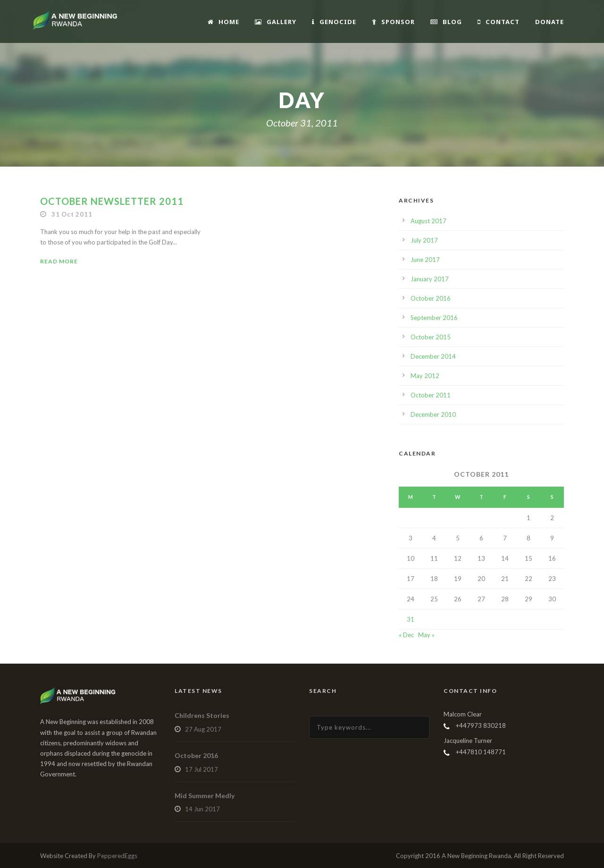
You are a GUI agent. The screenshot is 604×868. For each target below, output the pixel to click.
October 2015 (431, 337)
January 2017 (430, 279)
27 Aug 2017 (203, 729)
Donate (549, 22)
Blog (446, 22)
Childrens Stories (202, 715)
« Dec (406, 635)
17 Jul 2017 (201, 769)
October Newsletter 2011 (112, 201)
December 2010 (433, 414)
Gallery (276, 22)
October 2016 (431, 298)
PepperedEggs (117, 856)
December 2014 (433, 356)
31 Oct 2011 (72, 214)
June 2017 (425, 260)
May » (426, 635)
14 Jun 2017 (202, 809)
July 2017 (424, 240)
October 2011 (431, 395)
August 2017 (428, 221)
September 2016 (434, 318)
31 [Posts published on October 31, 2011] (411, 619)
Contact (499, 22)
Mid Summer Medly (205, 796)
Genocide (334, 22)
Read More (59, 261)
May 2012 (425, 376)
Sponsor (393, 22)
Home (223, 22)
